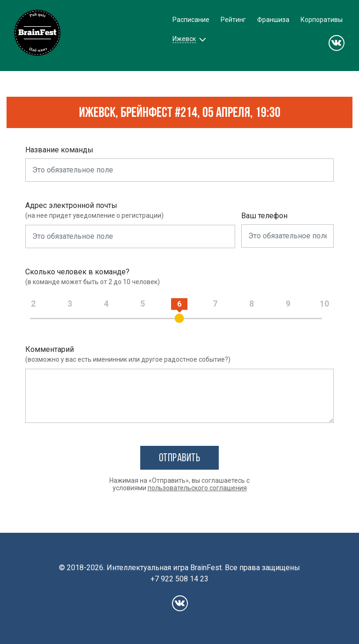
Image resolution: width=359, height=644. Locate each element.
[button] (188, 39)
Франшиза (273, 20)
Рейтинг (233, 20)
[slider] (179, 318)
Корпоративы (322, 20)
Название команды (59, 150)
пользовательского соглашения (197, 488)
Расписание (191, 20)
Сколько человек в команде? (77, 272)
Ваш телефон (264, 216)
